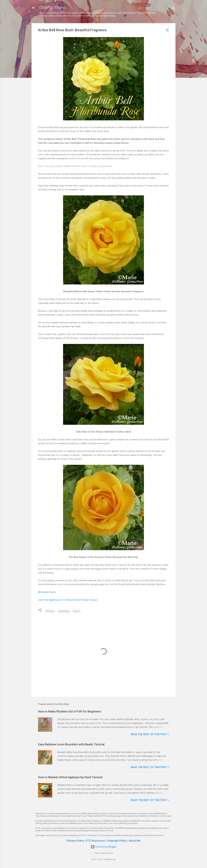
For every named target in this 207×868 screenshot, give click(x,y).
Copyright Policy (117, 841)
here (163, 584)
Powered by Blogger (104, 847)
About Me (135, 841)
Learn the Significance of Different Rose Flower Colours (68, 600)
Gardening (64, 611)
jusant (111, 853)
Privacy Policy (75, 841)
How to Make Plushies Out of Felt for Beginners (70, 711)
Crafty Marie (52, 8)
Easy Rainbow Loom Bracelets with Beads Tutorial (71, 744)
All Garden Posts (47, 592)
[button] (167, 31)
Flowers (50, 611)
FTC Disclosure (109, 816)
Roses (77, 611)
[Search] (174, 9)
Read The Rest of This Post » (150, 734)
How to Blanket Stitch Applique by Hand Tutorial (70, 777)
